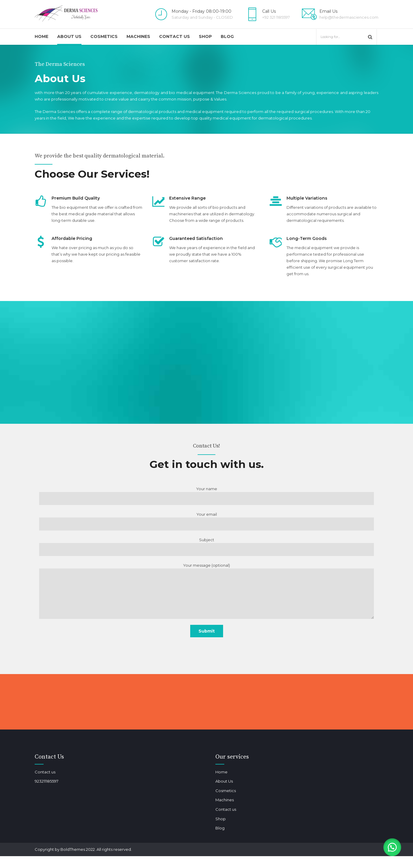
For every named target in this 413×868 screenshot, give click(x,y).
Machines (138, 36)
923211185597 (47, 781)
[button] (392, 847)
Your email (206, 521)
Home (41, 36)
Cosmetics (104, 36)
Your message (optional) (206, 591)
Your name (206, 496)
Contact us (175, 36)
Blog (227, 36)
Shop (205, 36)
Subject (206, 547)
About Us (69, 36)
